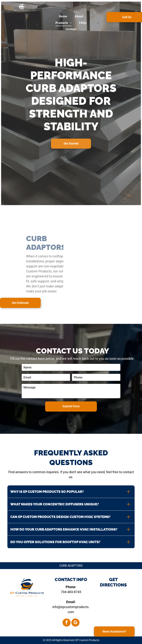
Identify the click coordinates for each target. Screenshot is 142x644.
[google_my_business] (75, 623)
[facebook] (67, 623)
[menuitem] (63, 16)
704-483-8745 (71, 592)
